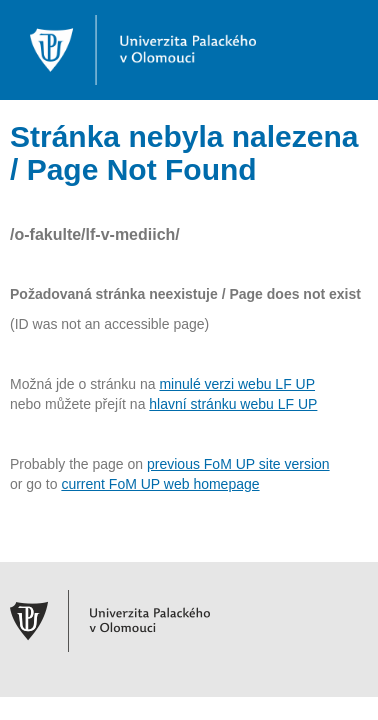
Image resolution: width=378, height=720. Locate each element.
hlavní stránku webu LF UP (233, 404)
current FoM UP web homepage (160, 484)
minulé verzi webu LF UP (237, 384)
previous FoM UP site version (238, 464)
